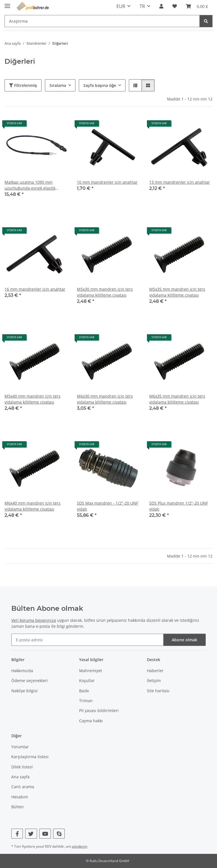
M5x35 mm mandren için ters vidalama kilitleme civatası (177, 292)
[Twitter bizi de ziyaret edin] (31, 834)
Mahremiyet (91, 671)
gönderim (80, 846)
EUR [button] (121, 6)
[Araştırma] (206, 21)
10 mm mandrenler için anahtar (107, 182)
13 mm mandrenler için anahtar (180, 182)
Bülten (18, 807)
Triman (86, 701)
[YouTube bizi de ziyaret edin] (45, 834)
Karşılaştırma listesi (30, 757)
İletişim (154, 681)
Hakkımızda (22, 671)
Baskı (84, 691)
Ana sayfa (20, 777)
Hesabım (20, 797)
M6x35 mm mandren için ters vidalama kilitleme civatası (177, 399)
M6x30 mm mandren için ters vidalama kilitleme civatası (105, 399)
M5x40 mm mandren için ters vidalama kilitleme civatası (32, 399)
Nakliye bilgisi (24, 691)
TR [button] (142, 6)
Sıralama (58, 85)
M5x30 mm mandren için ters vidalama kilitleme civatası (105, 292)
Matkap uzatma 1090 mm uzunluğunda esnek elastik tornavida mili (30, 185)
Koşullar (87, 681)
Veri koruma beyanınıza (34, 620)
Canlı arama (23, 787)
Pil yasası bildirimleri (99, 711)
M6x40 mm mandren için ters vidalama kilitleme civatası (32, 506)
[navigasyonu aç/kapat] (7, 4)
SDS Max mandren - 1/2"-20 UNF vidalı (108, 506)
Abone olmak (185, 640)
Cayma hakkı (91, 721)
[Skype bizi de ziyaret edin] (59, 834)
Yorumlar (20, 747)
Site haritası (158, 691)
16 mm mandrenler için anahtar (35, 289)
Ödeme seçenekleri (30, 681)
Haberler (155, 671)
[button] (161, 6)
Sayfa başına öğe (100, 85)
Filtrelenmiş (23, 85)
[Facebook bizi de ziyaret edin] (17, 834)
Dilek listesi (22, 767)
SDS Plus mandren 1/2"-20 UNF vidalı (179, 506)
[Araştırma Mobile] (102, 21)
